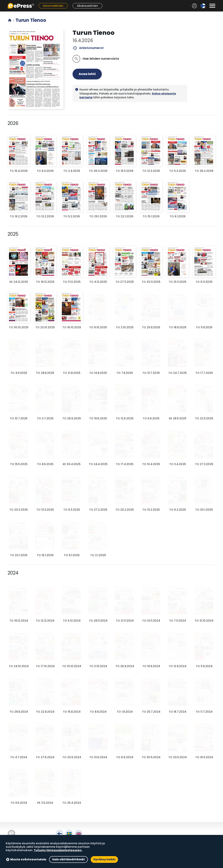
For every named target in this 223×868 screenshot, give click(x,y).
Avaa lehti (87, 74)
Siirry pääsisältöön (2, 2)
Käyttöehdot (66, 846)
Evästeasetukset (69, 855)
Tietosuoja (64, 850)
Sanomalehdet (53, 6)
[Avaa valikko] (212, 6)
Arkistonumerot (88, 48)
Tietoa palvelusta (70, 842)
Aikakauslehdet (87, 6)
